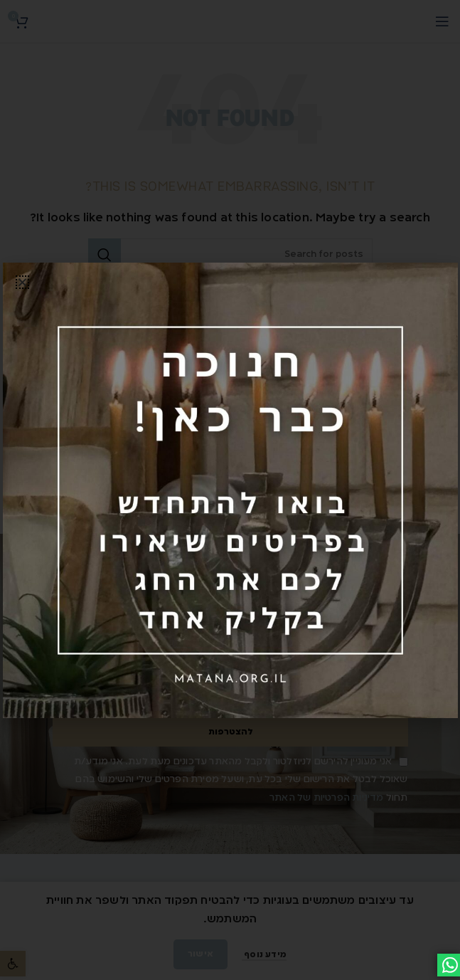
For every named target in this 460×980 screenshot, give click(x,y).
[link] (230, 490)
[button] (22, 282)
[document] (230, 490)
